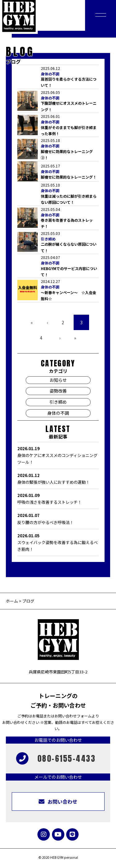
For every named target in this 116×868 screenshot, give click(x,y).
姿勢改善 (58, 391)
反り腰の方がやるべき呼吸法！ (58, 519)
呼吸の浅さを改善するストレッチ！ (58, 499)
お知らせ (58, 380)
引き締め (48, 239)
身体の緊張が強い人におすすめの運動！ (58, 478)
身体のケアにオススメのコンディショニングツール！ (58, 455)
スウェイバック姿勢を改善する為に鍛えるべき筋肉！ (58, 542)
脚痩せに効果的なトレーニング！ (69, 177)
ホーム (12, 601)
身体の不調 (50, 74)
